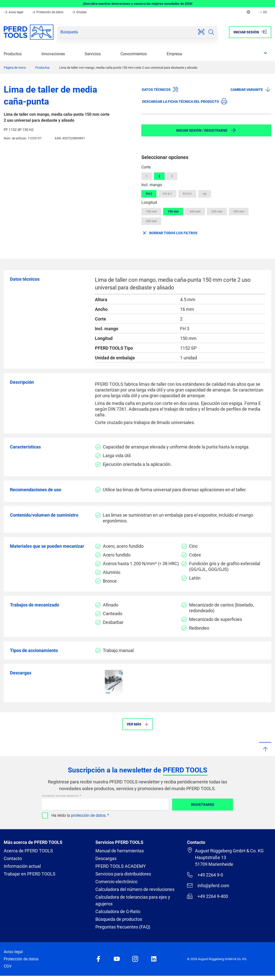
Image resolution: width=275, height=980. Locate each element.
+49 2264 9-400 (208, 896)
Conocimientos (134, 54)
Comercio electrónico (116, 882)
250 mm (217, 212)
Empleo (79, 12)
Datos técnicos (160, 89)
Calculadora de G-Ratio (118, 911)
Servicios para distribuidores (123, 874)
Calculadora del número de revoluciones (135, 889)
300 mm (239, 212)
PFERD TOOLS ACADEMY (121, 866)
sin (205, 194)
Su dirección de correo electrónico (60, 796)
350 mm (151, 221)
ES (263, 12)
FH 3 (149, 194)
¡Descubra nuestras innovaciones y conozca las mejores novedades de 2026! (138, 4)
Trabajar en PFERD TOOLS (30, 874)
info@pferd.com (208, 885)
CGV (8, 966)
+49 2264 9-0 (205, 875)
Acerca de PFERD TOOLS (28, 851)
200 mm (195, 212)
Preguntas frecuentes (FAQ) (123, 927)
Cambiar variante (251, 89)
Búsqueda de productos (119, 919)
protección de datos (88, 815)
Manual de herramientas (120, 851)
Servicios (93, 54)
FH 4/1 (167, 194)
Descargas (106, 858)
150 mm (173, 212)
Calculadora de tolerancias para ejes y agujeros (133, 900)
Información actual (22, 866)
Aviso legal (14, 12)
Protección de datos (48, 12)
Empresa (174, 54)
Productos (13, 54)
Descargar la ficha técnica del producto (185, 101)
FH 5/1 (187, 194)
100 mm (151, 212)
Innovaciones (53, 54)
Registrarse (203, 805)
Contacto (13, 858)
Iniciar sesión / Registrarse (206, 130)
